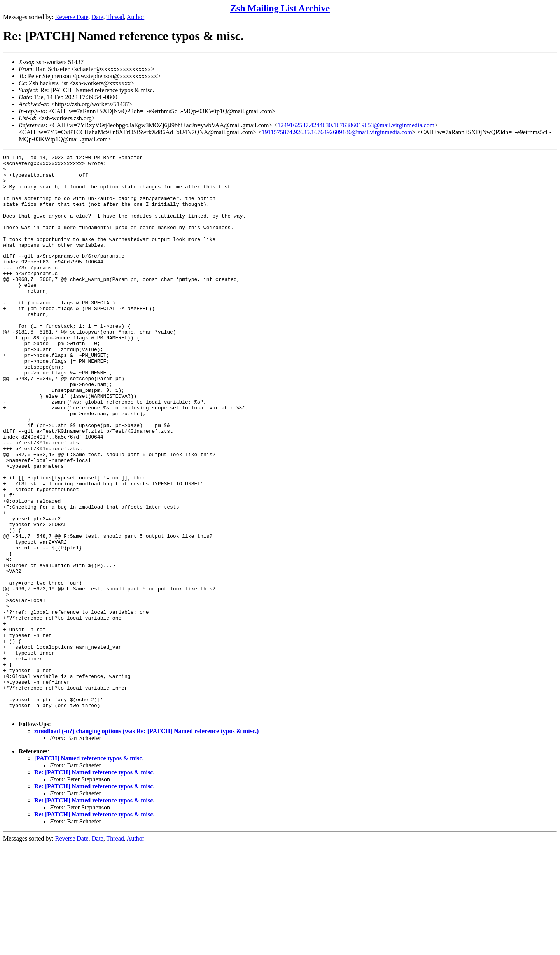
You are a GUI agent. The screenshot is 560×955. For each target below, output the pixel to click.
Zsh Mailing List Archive (280, 8)
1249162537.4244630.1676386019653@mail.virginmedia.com (356, 125)
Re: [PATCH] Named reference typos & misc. (94, 882)
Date (98, 17)
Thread (115, 17)
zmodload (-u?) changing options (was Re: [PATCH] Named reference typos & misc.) (146, 841)
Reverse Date (72, 17)
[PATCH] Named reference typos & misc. (89, 868)
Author (136, 17)
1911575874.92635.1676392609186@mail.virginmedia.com (337, 132)
